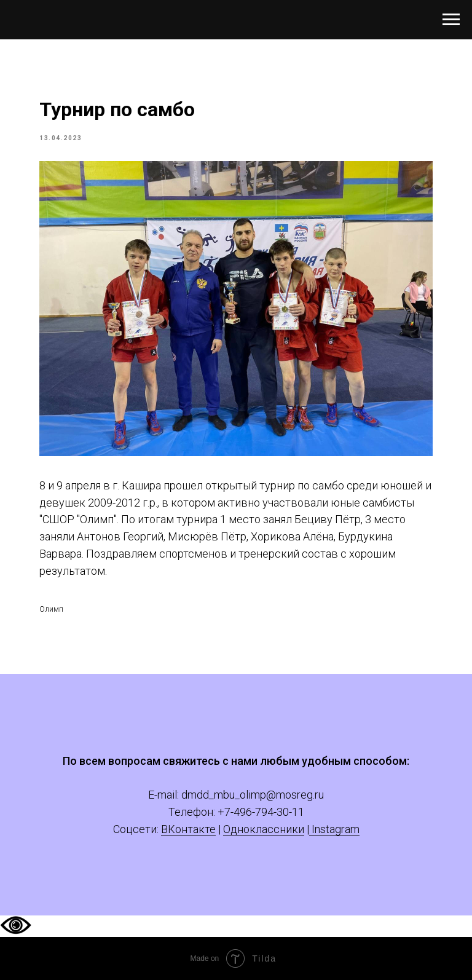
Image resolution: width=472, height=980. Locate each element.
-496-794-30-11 (267, 812)
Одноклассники (264, 829)
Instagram (334, 829)
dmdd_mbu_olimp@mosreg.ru (253, 795)
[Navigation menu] (451, 20)
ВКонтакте (188, 829)
